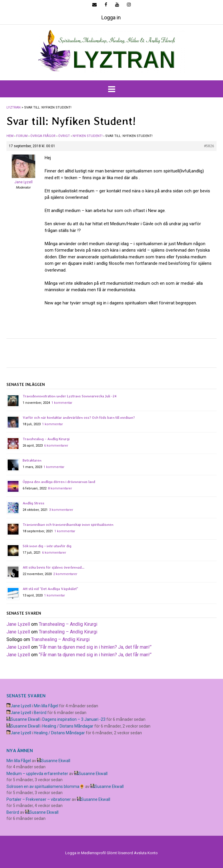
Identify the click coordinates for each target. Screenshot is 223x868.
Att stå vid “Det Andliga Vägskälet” (50, 589)
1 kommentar (62, 403)
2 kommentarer (65, 574)
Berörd (40, 713)
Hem (10, 136)
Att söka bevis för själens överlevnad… (53, 567)
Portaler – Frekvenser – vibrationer (39, 799)
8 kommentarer (60, 488)
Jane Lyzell (18, 624)
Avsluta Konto (146, 853)
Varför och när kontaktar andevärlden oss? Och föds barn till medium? (79, 418)
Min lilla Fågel (46, 706)
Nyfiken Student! (88, 136)
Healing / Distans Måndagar (68, 726)
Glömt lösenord (120, 853)
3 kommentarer (61, 510)
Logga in (111, 17)
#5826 (209, 146)
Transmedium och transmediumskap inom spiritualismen (68, 525)
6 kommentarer (56, 446)
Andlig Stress (33, 503)
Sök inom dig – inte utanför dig (47, 546)
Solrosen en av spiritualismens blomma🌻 (45, 786)
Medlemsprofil (93, 853)
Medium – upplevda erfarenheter (37, 774)
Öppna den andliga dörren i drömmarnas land (59, 482)
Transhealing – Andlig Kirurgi (46, 439)
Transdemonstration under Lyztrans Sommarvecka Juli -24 (70, 396)
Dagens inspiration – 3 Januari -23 (74, 719)
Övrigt (64, 136)
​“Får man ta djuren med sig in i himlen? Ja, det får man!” (95, 647)
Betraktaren (32, 460)
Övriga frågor (43, 136)
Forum (22, 136)
